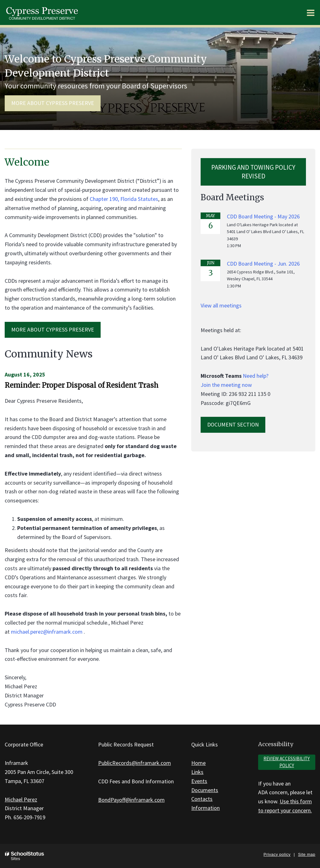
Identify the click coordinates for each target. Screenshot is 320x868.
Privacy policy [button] (277, 854)
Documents (205, 790)
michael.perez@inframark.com (47, 632)
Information (205, 808)
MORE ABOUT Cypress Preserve (53, 329)
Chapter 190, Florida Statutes (124, 199)
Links (197, 772)
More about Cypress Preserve (53, 103)
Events (199, 781)
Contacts (202, 799)
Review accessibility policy (287, 762)
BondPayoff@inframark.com (131, 800)
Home (198, 763)
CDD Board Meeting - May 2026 (263, 216)
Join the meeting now (226, 385)
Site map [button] (307, 854)
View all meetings (221, 305)
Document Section (233, 424)
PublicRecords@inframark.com (135, 763)
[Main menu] (311, 12)
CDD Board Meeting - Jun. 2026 (263, 264)
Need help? (256, 376)
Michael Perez (21, 799)
